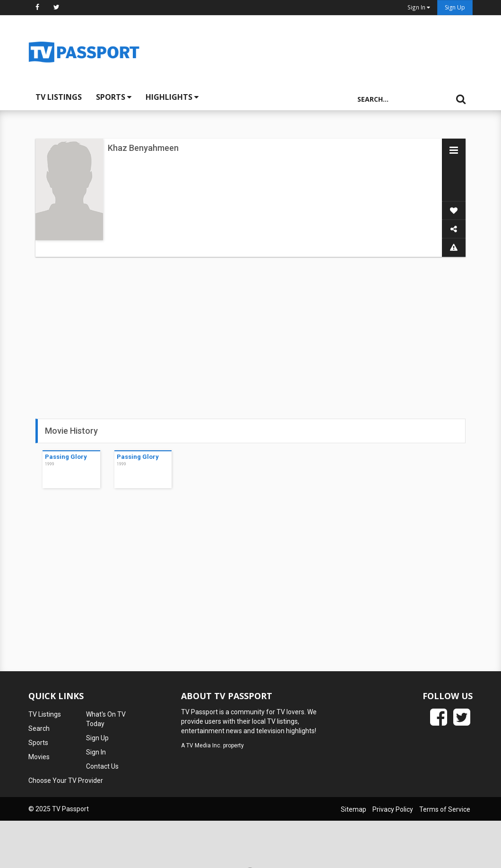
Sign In (96, 752)
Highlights (172, 97)
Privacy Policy (393, 809)
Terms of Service (445, 809)
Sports (114, 97)
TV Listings (59, 97)
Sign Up (455, 7)
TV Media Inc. (204, 745)
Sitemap (354, 809)
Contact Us (102, 766)
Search (39, 728)
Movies (39, 757)
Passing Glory (66, 457)
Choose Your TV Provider (66, 780)
